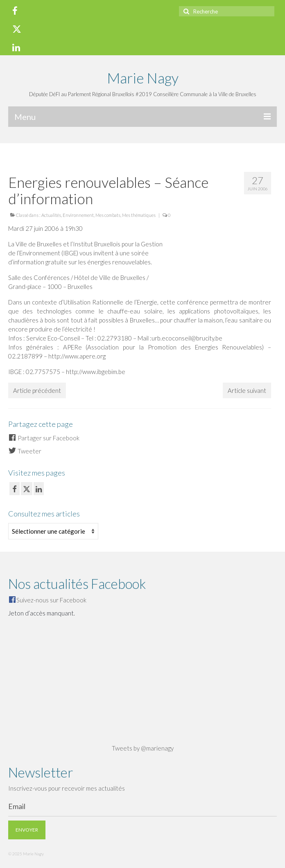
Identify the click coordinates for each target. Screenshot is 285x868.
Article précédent (37, 390)
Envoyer (27, 830)
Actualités (51, 215)
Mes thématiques (139, 215)
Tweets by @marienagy (143, 748)
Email (17, 806)
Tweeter (25, 451)
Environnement (78, 215)
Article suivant (247, 390)
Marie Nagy (143, 78)
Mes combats (108, 215)
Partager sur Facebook (44, 438)
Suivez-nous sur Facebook (51, 600)
